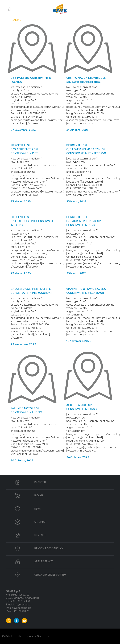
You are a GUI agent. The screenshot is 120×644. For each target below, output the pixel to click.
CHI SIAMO (40, 522)
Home (15, 20)
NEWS (38, 509)
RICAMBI (39, 496)
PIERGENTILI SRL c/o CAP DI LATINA (32, 221)
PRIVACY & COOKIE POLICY (49, 549)
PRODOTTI (40, 482)
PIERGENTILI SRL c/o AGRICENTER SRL (25, 149)
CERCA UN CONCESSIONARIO (50, 575)
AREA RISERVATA (44, 562)
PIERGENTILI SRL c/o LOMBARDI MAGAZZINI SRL (87, 149)
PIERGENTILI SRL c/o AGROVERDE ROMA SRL (84, 221)
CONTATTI (40, 535)
